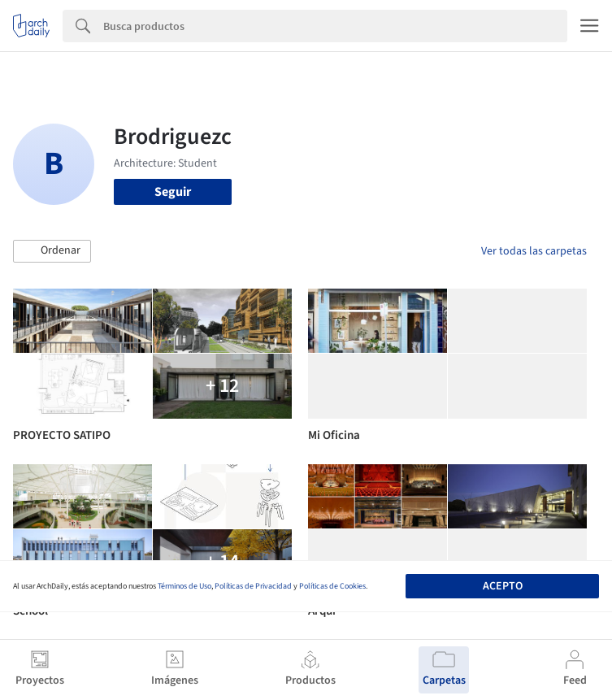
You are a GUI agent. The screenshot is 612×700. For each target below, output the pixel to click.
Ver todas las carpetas (534, 251)
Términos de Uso (184, 586)
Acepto (503, 586)
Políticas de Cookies (332, 586)
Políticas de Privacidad (253, 586)
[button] (52, 251)
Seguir (173, 192)
